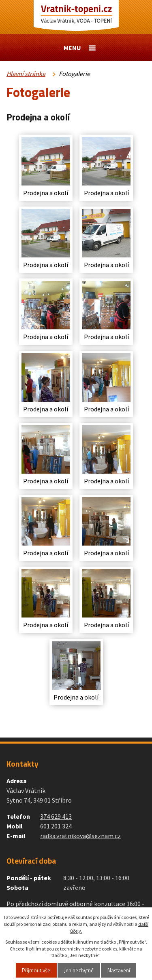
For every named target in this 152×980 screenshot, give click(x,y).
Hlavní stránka (26, 74)
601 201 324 (56, 826)
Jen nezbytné (79, 970)
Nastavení (119, 970)
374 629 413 (56, 816)
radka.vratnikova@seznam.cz (80, 836)
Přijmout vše (36, 970)
